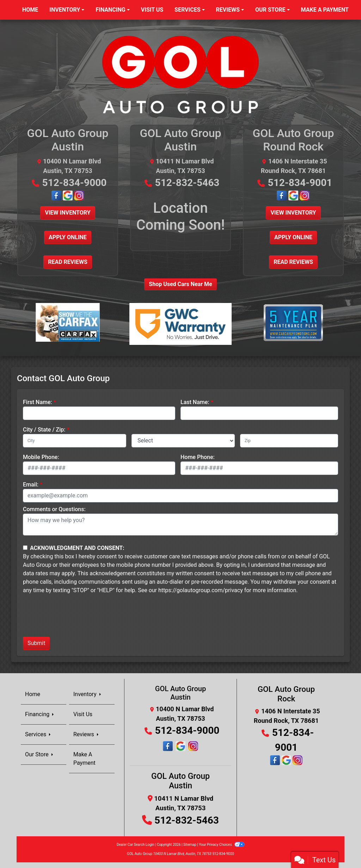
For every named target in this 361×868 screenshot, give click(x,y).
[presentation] (77, 617)
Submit (36, 643)
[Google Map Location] (68, 195)
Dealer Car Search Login (136, 845)
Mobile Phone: (41, 457)
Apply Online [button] (68, 237)
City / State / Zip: (44, 430)
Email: (31, 485)
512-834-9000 (75, 183)
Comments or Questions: (54, 509)
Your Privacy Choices (222, 845)
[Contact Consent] (25, 548)
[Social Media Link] (180, 746)
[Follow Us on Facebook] (57, 195)
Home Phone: (198, 457)
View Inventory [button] (68, 213)
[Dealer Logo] (180, 74)
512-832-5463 (187, 183)
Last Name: (195, 402)
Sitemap (190, 845)
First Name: (38, 402)
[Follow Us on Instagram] (79, 195)
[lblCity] (75, 441)
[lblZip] (289, 441)
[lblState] (183, 441)
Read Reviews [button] (68, 262)
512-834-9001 (300, 183)
